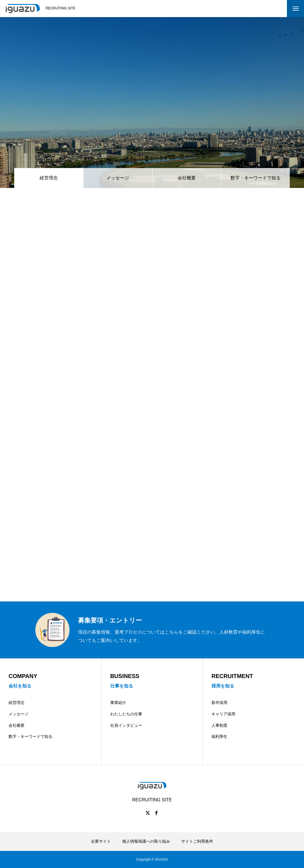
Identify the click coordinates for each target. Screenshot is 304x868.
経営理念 (17, 703)
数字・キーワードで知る (256, 178)
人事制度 (219, 725)
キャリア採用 (223, 714)
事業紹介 (118, 703)
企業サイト (101, 841)
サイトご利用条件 (197, 841)
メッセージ (118, 178)
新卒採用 (219, 703)
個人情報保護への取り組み (146, 841)
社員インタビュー (126, 725)
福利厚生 (219, 736)
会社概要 (187, 178)
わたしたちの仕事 (126, 714)
